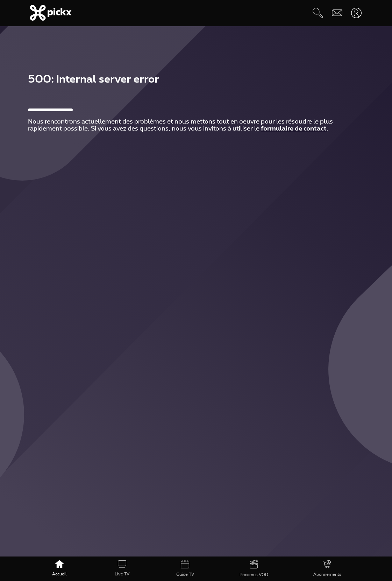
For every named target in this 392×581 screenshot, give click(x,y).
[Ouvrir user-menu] (356, 13)
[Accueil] (59, 569)
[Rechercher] (318, 13)
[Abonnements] (327, 569)
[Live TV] (122, 569)
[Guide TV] (185, 569)
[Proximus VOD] (254, 569)
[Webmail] (337, 13)
